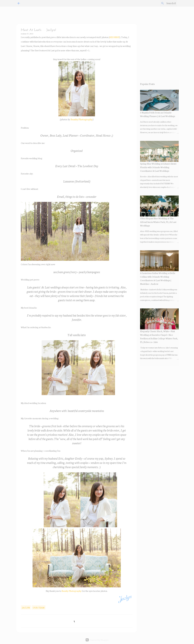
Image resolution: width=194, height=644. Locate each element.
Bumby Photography (82, 119)
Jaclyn (26, 607)
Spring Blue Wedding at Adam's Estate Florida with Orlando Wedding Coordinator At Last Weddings (158, 167)
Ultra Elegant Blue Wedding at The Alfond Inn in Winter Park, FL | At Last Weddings (158, 222)
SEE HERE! (114, 37)
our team (39, 607)
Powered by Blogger (97, 640)
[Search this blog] (163, 3)
